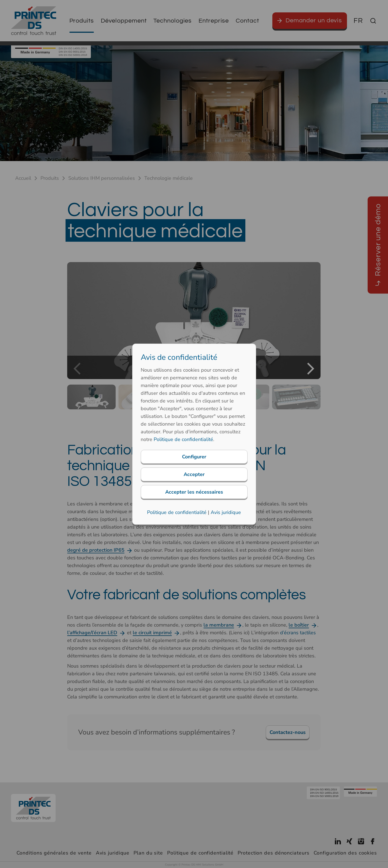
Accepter (194, 474)
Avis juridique (226, 512)
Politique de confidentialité (183, 439)
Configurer (194, 457)
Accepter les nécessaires (194, 492)
